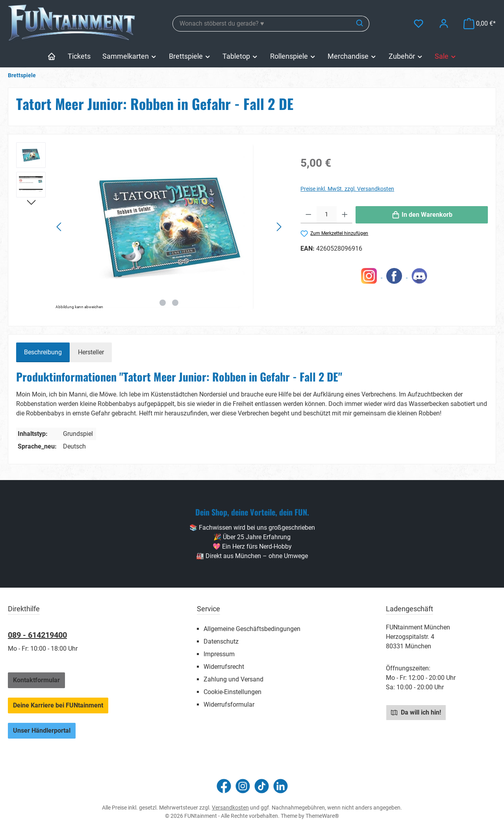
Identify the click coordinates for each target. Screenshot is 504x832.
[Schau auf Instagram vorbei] (243, 786)
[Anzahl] (327, 215)
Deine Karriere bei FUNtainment (58, 705)
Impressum (219, 654)
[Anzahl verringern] (309, 215)
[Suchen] (360, 24)
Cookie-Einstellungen (233, 692)
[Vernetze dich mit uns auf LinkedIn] (281, 786)
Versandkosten (230, 808)
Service (208, 609)
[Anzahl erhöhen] (345, 215)
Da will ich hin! (416, 712)
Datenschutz (221, 641)
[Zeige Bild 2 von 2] (175, 303)
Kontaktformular (36, 680)
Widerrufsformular (229, 705)
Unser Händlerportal (42, 731)
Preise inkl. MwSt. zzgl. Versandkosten (347, 189)
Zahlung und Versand (233, 679)
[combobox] (262, 24)
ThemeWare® (322, 816)
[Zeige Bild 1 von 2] (163, 303)
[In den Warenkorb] (422, 215)
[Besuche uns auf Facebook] (224, 786)
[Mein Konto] (444, 23)
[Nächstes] (279, 227)
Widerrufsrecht (224, 667)
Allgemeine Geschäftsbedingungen (252, 629)
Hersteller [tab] (91, 352)
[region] (150, 227)
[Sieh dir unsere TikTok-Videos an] (262, 786)
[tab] (43, 352)
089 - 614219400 (37, 635)
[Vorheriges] (59, 227)
